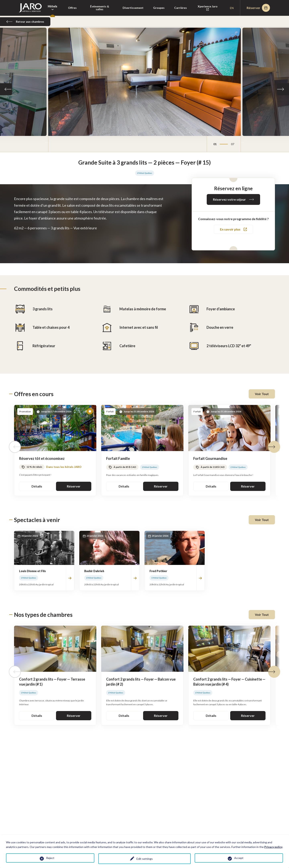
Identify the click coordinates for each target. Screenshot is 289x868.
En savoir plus (233, 229)
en (232, 8)
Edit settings (145, 859)
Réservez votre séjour (233, 199)
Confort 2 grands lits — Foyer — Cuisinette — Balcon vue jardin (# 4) (229, 682)
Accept (239, 858)
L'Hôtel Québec (145, 173)
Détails (37, 486)
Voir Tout (262, 394)
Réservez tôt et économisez (42, 458)
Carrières (181, 8)
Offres (72, 8)
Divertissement (133, 8)
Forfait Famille (118, 458)
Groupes (159, 8)
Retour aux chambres (25, 22)
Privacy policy (273, 847)
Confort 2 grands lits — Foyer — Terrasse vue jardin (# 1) (52, 682)
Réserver (258, 8)
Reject (50, 858)
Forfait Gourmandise (210, 458)
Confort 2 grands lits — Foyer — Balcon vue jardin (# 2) (141, 682)
